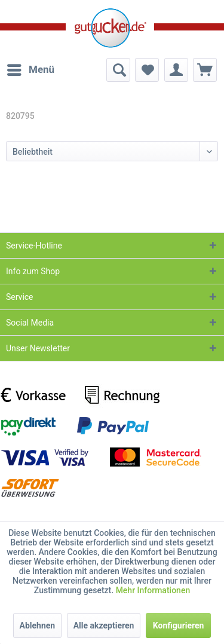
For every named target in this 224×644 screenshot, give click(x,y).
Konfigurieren (179, 625)
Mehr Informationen (153, 590)
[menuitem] (30, 70)
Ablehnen (38, 625)
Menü (31, 68)
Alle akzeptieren (104, 625)
